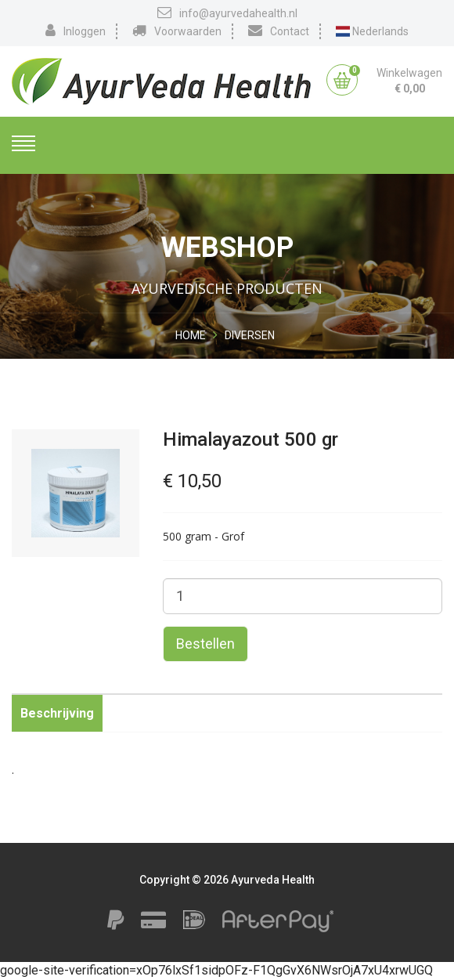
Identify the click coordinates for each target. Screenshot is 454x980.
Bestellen (205, 644)
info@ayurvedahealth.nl (227, 13)
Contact (279, 31)
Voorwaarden (177, 31)
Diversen (250, 335)
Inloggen (76, 31)
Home (191, 335)
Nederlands (373, 31)
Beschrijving (57, 713)
